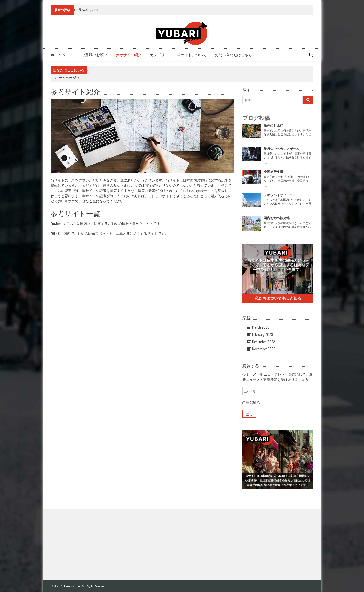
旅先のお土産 (90, 10)
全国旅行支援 (273, 172)
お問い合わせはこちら (234, 55)
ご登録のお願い (94, 55)
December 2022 (264, 342)
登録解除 (251, 402)
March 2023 (261, 327)
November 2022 (264, 349)
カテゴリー (159, 55)
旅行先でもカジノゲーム (282, 149)
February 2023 (263, 334)
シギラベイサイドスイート (283, 195)
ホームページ (62, 55)
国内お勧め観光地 (277, 218)
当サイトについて (192, 55)
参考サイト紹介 (129, 55)
